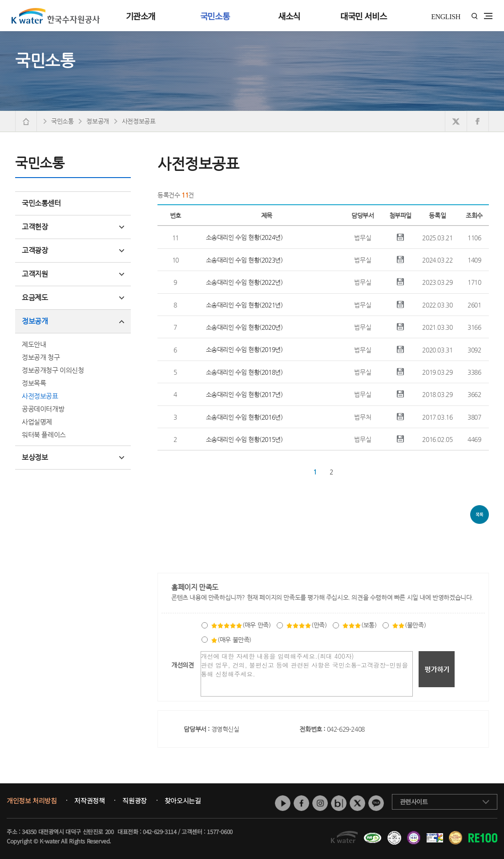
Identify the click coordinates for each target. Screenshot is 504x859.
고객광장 (73, 250)
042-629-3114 (159, 832)
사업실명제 (37, 422)
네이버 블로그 (339, 803)
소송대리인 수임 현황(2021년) (244, 305)
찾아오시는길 (183, 801)
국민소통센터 (41, 203)
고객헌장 (73, 227)
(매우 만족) (241, 625)
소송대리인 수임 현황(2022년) (244, 282)
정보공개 (73, 321)
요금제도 (73, 298)
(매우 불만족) (231, 640)
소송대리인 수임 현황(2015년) (244, 439)
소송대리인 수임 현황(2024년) (244, 237)
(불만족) (409, 625)
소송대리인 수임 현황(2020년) (244, 327)
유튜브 (283, 803)
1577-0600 (220, 832)
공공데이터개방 (43, 409)
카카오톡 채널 (376, 803)
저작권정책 (89, 801)
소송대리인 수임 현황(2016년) (244, 417)
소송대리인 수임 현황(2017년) (244, 394)
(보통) (359, 625)
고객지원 (73, 274)
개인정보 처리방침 (32, 801)
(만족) (306, 625)
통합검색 (474, 16)
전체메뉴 (488, 16)
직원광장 (134, 801)
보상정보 (73, 457)
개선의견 (182, 665)
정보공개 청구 (41, 357)
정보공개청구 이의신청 (53, 370)
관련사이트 (414, 802)
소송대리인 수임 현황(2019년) (244, 349)
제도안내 (34, 344)
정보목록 (34, 383)
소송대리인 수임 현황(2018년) (244, 372)
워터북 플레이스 (44, 435)
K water (56, 16)
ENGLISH (446, 17)
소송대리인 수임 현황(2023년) (244, 260)
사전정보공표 (40, 396)
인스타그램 (320, 803)
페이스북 (301, 803)
